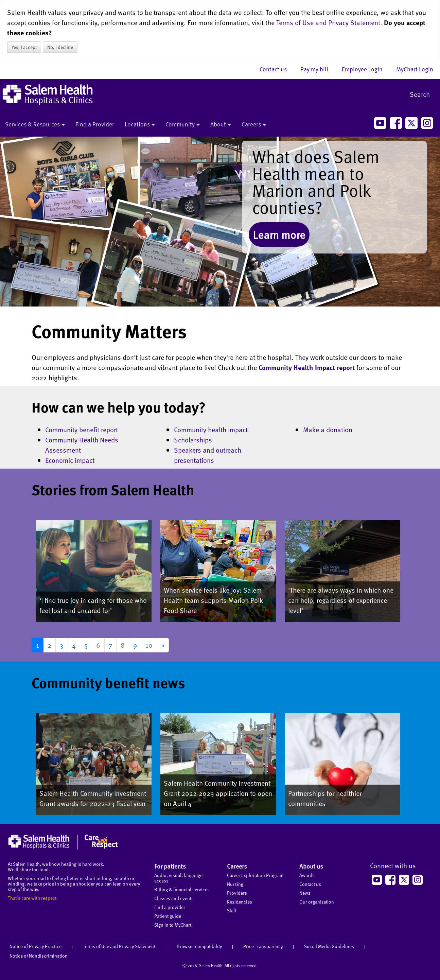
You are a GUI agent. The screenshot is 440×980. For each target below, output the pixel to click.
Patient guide (168, 916)
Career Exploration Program (255, 875)
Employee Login (366, 69)
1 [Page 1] (38, 645)
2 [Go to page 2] (49, 645)
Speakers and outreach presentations (208, 455)
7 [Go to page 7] (110, 645)
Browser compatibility (199, 946)
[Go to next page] (163, 645)
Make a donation (328, 430)
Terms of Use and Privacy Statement (328, 22)
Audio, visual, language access (178, 878)
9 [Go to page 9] (135, 645)
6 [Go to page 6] (98, 645)
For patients (170, 866)
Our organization (317, 902)
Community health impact (211, 430)
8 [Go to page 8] (123, 645)
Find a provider (170, 907)
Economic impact (70, 460)
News (305, 893)
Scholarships (193, 440)
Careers (254, 125)
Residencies (240, 902)
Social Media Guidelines (329, 946)
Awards (307, 875)
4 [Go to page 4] (74, 645)
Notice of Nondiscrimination (39, 956)
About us (311, 866)
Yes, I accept (24, 47)
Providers (237, 893)
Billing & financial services (182, 889)
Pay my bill (318, 69)
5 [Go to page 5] (86, 645)
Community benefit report (82, 430)
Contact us (277, 69)
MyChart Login (415, 69)
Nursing (235, 884)
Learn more (279, 234)
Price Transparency (263, 946)
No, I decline (60, 47)
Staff (232, 911)
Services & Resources (35, 125)
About (221, 125)
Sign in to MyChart (173, 925)
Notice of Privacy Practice (36, 946)
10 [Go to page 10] (149, 645)
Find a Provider (95, 124)
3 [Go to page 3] (62, 645)
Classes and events (174, 898)
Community (183, 125)
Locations (140, 125)
